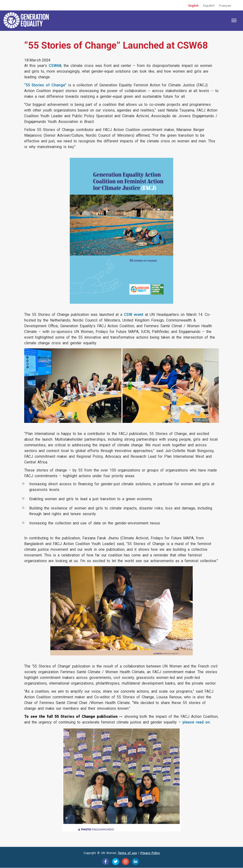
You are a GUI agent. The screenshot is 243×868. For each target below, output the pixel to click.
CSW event (134, 315)
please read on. (197, 722)
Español (209, 6)
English (193, 6)
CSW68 (55, 66)
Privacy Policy (150, 853)
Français (225, 6)
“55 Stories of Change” (45, 85)
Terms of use (127, 853)
